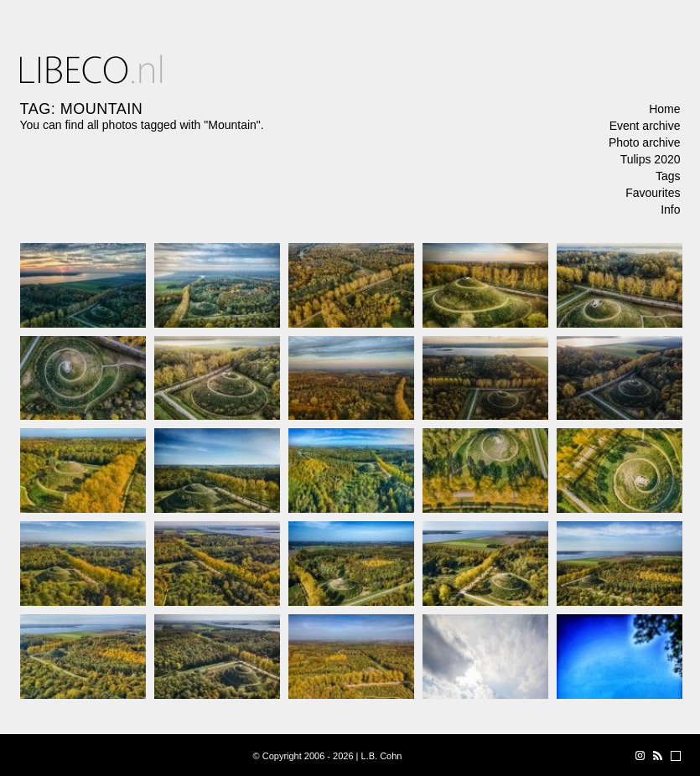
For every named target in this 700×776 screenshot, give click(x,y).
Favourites (653, 193)
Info (670, 210)
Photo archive (645, 142)
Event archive (645, 126)
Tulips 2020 (651, 159)
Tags (668, 176)
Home (664, 109)
